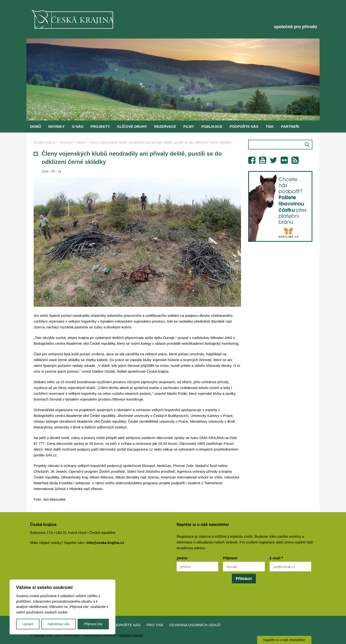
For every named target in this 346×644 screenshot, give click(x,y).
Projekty (100, 126)
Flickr (284, 160)
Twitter (273, 160)
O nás (78, 126)
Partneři (290, 126)
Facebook (252, 160)
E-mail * (276, 558)
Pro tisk (155, 625)
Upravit (28, 624)
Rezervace (165, 126)
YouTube (263, 160)
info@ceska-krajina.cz (105, 543)
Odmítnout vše (59, 624)
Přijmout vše (93, 624)
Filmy (189, 126)
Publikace (212, 126)
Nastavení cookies (131, 635)
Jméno (182, 558)
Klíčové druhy (132, 126)
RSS (295, 160)
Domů (36, 126)
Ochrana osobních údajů (195, 625)
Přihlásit (244, 579)
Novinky (56, 126)
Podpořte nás (244, 126)
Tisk (270, 126)
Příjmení (230, 558)
